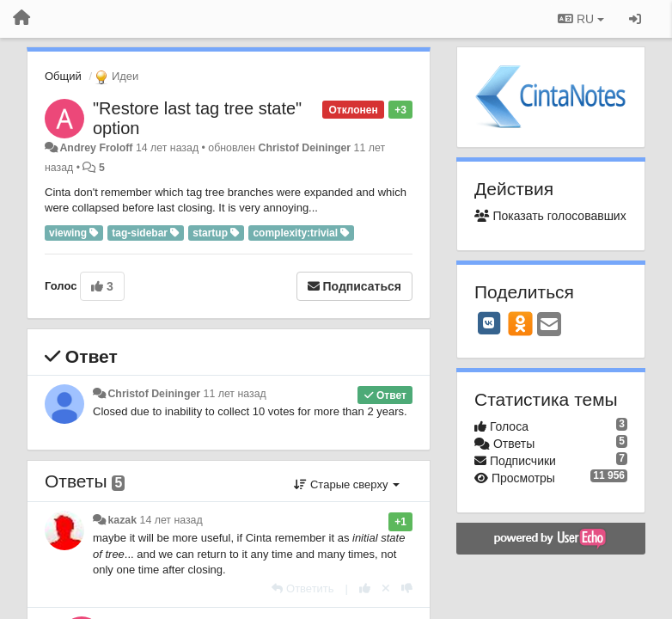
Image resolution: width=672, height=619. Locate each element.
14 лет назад (171, 520)
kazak (122, 520)
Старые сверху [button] (347, 484)
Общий (63, 76)
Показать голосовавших (550, 216)
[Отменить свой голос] (386, 588)
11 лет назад (235, 394)
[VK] (489, 323)
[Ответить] (302, 588)
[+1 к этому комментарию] (365, 588)
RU (581, 19)
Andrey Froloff (96, 148)
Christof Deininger (305, 148)
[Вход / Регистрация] (635, 19)
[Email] (549, 325)
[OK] (520, 323)
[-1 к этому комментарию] (407, 588)
